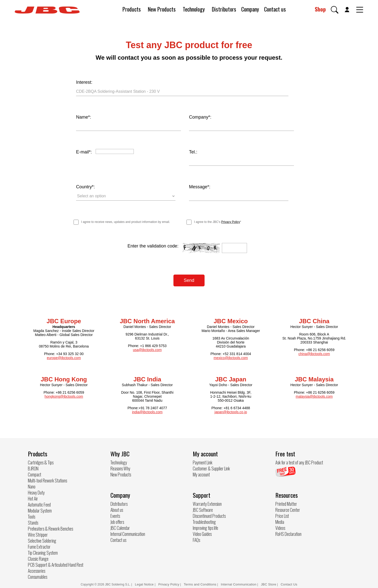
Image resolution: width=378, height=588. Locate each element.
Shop (320, 9)
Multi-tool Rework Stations (47, 480)
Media (280, 522)
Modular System (40, 510)
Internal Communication (128, 533)
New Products (162, 9)
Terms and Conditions (200, 584)
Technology (194, 9)
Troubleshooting (204, 521)
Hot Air (33, 498)
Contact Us (289, 584)
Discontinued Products (209, 515)
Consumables (38, 576)
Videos (280, 528)
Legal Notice (145, 584)
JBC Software (203, 509)
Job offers (117, 521)
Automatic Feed (39, 504)
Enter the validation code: (153, 246)
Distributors (224, 9)
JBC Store (268, 584)
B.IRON (33, 468)
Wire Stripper (38, 534)
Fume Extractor (39, 546)
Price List (282, 516)
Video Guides (202, 533)
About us (117, 509)
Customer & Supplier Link (211, 468)
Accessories (37, 570)
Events (115, 515)
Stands (33, 522)
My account (201, 474)
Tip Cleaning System (43, 552)
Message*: (200, 187)
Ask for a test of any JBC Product (299, 462)
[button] (335, 10)
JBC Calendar (120, 527)
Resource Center (288, 510)
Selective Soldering (42, 540)
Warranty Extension (207, 503)
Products (132, 9)
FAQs (196, 539)
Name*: (84, 117)
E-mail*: (84, 152)
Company (250, 9)
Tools (31, 516)
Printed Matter (286, 503)
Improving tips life (205, 527)
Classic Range (38, 558)
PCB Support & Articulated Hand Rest (56, 564)
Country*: (85, 187)
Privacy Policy (231, 222)
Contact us (275, 9)
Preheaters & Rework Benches (50, 528)
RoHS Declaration (288, 534)
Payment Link (203, 462)
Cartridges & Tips (41, 462)
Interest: (84, 82)
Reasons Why (120, 468)
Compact (35, 474)
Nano (32, 486)
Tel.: (193, 152)
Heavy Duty (36, 492)
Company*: (200, 117)
